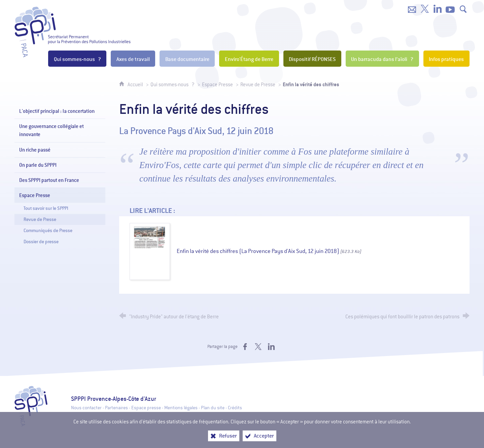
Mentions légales (181, 408)
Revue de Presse (258, 85)
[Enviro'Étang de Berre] (249, 59)
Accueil (136, 85)
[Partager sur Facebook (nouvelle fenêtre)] (245, 347)
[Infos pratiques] (446, 59)
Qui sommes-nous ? (172, 85)
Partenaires (116, 408)
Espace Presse (217, 85)
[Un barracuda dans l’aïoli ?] (382, 59)
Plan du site (213, 408)
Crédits (235, 408)
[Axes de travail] (133, 59)
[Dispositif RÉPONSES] (312, 59)
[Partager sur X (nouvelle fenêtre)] (258, 347)
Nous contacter (86, 408)
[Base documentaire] (187, 59)
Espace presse (146, 408)
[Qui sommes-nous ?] (77, 59)
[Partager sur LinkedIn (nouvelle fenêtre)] (271, 347)
